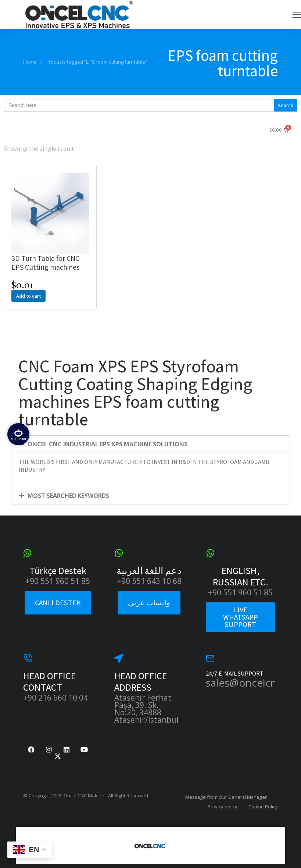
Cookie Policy (263, 807)
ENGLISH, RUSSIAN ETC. (241, 576)
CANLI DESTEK (58, 603)
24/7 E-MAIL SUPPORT (235, 674)
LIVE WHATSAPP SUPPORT (241, 617)
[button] (297, 15)
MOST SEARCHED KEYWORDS (68, 496)
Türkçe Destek (58, 570)
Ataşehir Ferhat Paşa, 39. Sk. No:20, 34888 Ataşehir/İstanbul (146, 709)
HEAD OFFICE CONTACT (49, 681)
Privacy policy (223, 807)
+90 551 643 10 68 (149, 581)
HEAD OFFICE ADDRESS (141, 681)
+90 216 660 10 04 (55, 698)
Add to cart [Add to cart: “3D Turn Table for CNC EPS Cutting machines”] (28, 296)
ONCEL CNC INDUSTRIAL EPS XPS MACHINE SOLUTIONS (108, 444)
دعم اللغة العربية (149, 570)
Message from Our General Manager (226, 797)
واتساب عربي (149, 603)
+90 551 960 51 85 (58, 581)
